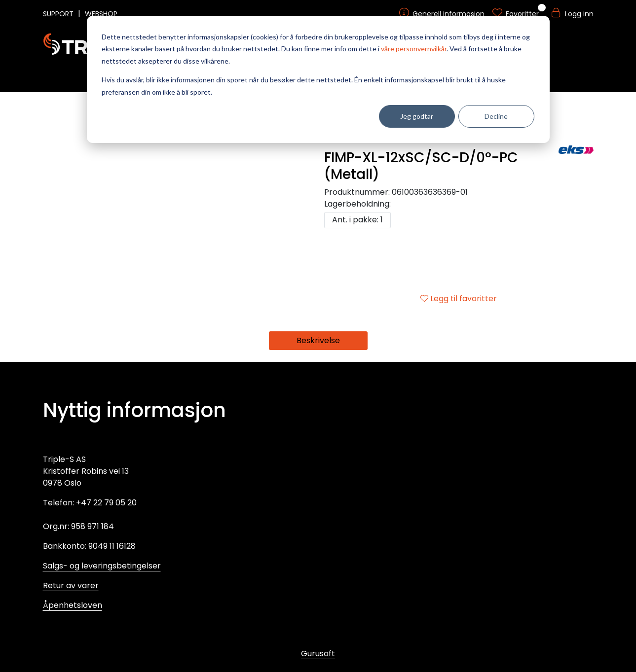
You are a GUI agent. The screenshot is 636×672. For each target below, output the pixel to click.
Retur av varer (71, 585)
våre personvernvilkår (414, 49)
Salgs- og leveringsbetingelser (102, 566)
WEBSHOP (101, 14)
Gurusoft (318, 654)
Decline (496, 116)
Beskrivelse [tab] (318, 340)
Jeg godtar (417, 116)
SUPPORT (59, 14)
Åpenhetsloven (73, 605)
